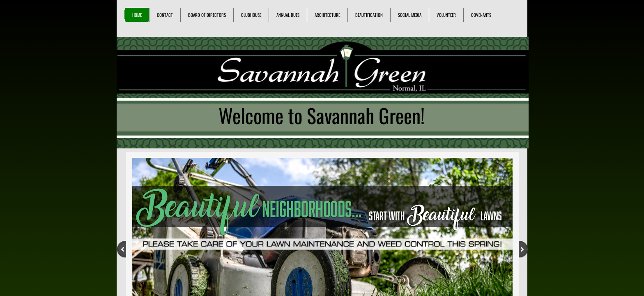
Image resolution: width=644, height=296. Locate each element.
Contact (165, 15)
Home (137, 15)
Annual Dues (288, 15)
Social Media (410, 15)
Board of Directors (207, 15)
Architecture (327, 15)
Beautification (369, 15)
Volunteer (446, 15)
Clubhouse (251, 15)
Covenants (481, 15)
